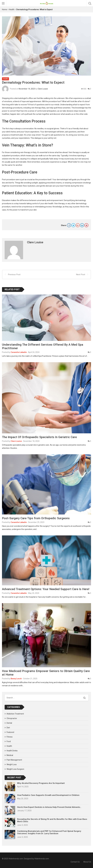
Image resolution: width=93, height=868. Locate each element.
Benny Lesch (16, 679)
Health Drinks (12, 751)
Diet (8, 728)
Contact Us (75, 862)
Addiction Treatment (15, 714)
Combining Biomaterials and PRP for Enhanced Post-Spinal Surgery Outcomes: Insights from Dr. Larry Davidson (49, 832)
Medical (10, 755)
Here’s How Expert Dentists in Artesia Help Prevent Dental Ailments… (49, 807)
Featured (10, 732)
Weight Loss (12, 764)
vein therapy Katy (38, 108)
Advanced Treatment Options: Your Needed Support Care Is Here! (46, 589)
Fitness (10, 737)
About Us (87, 862)
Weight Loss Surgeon (15, 769)
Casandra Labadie (19, 352)
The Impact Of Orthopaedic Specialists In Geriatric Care (39, 437)
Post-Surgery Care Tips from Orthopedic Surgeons (36, 518)
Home (4, 9)
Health (12, 9)
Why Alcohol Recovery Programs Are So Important (41, 783)
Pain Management (14, 760)
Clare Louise (43, 89)
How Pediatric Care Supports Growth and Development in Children (48, 795)
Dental (9, 723)
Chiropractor (12, 718)
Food (9, 741)
